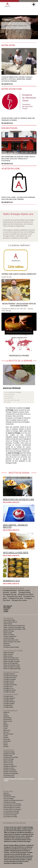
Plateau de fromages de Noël (12, 665)
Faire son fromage (8, 799)
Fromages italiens (8, 696)
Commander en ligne (9, 620)
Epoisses (6, 738)
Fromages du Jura (9, 688)
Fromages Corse (8, 687)
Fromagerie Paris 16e (10, 594)
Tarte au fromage (8, 761)
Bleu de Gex (7, 730)
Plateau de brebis (8, 654)
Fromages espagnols (9, 698)
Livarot (5, 729)
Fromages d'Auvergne (10, 679)
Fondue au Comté (8, 765)
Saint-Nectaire (8, 720)
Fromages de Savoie (9, 674)
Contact (6, 610)
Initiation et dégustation (10, 636)
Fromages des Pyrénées (10, 685)
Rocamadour (7, 741)
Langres (6, 736)
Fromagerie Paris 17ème (14, 596)
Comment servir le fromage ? (11, 813)
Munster (6, 727)
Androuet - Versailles (10, 592)
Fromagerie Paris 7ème (16, 598)
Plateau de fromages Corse (11, 658)
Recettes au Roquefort (10, 770)
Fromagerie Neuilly (25, 592)
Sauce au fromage (9, 759)
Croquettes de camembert (11, 757)
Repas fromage (8, 633)
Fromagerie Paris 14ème (19, 600)
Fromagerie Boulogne (10, 590)
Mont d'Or (6, 732)
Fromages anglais (8, 707)
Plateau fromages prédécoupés (12, 669)
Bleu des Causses (8, 734)
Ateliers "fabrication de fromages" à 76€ (14, 629)
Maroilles (6, 747)
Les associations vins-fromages (12, 804)
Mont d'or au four (8, 763)
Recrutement (8, 606)
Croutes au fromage (9, 777)
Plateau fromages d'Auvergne (12, 661)
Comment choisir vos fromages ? (13, 809)
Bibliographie (7, 795)
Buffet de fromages (9, 631)
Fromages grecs (8, 705)
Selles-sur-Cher (8, 721)
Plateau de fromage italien (11, 663)
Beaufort (6, 725)
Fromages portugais (9, 704)
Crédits (6, 611)
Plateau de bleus (8, 656)
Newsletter (7, 608)
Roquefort (6, 716)
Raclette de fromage (9, 754)
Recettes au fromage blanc (11, 774)
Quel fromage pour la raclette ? (12, 808)
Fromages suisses (8, 700)
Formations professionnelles (11, 647)
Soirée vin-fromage (9, 635)
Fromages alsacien (9, 683)
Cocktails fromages (9, 638)
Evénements (7, 645)
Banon (5, 723)
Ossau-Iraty (7, 739)
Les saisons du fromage (10, 815)
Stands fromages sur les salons (12, 642)
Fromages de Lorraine (10, 690)
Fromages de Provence (10, 678)
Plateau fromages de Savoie (11, 660)
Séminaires (6, 644)
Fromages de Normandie (10, 676)
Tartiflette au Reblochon (10, 766)
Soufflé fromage (8, 756)
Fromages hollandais (9, 702)
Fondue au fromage (9, 752)
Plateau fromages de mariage (12, 667)
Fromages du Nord (9, 681)
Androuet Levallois (24, 590)
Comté (5, 714)
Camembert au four (9, 775)
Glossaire (6, 793)
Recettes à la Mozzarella (10, 772)
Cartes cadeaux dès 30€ (10, 622)
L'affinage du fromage (9, 802)
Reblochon (6, 712)
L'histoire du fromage (9, 797)
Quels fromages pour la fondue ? (12, 806)
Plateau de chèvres (9, 652)
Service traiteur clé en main (11, 640)
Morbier (6, 745)
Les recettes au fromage (10, 817)
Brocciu (6, 743)
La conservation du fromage (11, 811)
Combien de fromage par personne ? (14, 800)
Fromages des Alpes (9, 692)
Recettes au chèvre (9, 768)
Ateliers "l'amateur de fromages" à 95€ (14, 627)
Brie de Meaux (7, 718)
